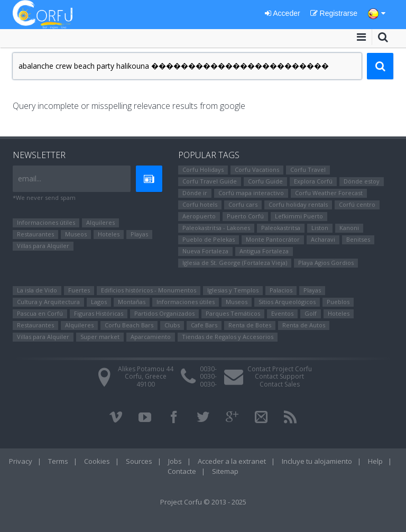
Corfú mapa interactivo (251, 193)
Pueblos (338, 302)
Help (375, 461)
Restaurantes (35, 234)
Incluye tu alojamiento (317, 461)
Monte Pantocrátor (273, 239)
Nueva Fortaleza (205, 251)
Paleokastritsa (281, 228)
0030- (208, 369)
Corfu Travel (308, 169)
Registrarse (334, 13)
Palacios (281, 290)
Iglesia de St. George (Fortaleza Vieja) (235, 263)
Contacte (182, 471)
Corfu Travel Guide (210, 181)
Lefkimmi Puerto (299, 216)
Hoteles (109, 234)
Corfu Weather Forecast (329, 193)
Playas (139, 234)
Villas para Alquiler (43, 246)
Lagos (99, 302)
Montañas (132, 302)
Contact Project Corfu (280, 369)
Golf (311, 313)
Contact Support (279, 376)
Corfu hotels (200, 204)
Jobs (175, 461)
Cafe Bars (204, 325)
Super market (100, 337)
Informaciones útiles (46, 222)
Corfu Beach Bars (129, 325)
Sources (139, 461)
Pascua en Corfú (40, 313)
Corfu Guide (265, 181)
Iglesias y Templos (233, 290)
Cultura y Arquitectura (48, 302)
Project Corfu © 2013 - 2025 (203, 502)
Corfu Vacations (257, 169)
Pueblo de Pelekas (209, 239)
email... (30, 178)
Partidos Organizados (164, 313)
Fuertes (79, 290)
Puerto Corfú (245, 216)
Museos (76, 234)
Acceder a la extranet (232, 461)
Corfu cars (243, 204)
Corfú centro (357, 204)
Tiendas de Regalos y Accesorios (228, 337)
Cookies (97, 461)
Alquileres (100, 222)
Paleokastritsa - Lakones (216, 228)
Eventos (282, 313)
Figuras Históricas (99, 313)
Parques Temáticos (233, 313)
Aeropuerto (199, 216)
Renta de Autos (304, 325)
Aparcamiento (151, 337)
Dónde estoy (362, 181)
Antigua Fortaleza (264, 251)
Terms (58, 461)
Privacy (21, 461)
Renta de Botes (250, 325)
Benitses (358, 239)
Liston (320, 228)
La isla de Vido (37, 290)
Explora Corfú (313, 181)
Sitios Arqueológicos (287, 302)
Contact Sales (280, 384)
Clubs (172, 325)
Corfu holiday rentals (298, 204)
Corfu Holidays (203, 169)
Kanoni (349, 228)
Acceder (282, 13)
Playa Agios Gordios (326, 263)
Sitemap (225, 471)
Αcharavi (323, 239)
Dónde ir (195, 193)
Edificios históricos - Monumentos (149, 290)
